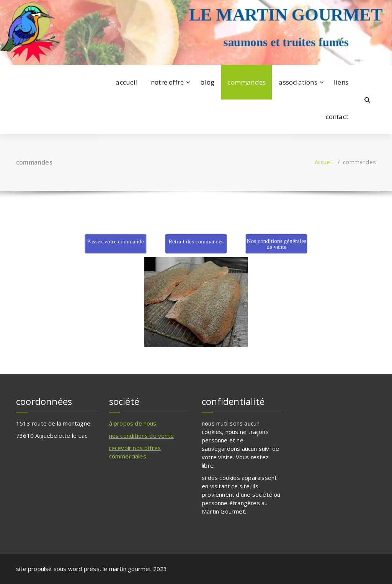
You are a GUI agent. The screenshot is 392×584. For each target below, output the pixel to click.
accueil (127, 82)
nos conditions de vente (142, 436)
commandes (247, 82)
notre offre (167, 82)
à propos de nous (133, 423)
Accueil (324, 162)
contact (337, 117)
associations (298, 82)
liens (341, 82)
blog (207, 82)
